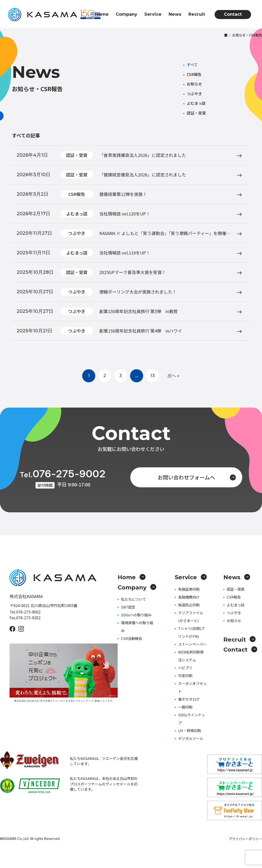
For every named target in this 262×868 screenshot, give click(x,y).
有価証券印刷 (189, 589)
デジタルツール (191, 738)
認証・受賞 (196, 113)
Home (102, 14)
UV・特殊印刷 (190, 731)
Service (153, 14)
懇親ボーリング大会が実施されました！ (138, 292)
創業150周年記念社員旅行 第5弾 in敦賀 (139, 311)
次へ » (173, 376)
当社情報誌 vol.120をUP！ (125, 214)
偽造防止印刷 (189, 605)
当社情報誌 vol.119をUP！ (125, 253)
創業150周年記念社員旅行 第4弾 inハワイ (141, 331)
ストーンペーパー (192, 644)
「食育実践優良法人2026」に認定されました (143, 155)
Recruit (197, 14)
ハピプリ (185, 668)
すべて (192, 65)
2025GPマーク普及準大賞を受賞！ (133, 272)
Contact (233, 14)
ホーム (226, 35)
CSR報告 (194, 74)
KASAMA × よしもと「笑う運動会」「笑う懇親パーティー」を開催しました (165, 233)
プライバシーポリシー (245, 839)
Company (126, 14)
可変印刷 (185, 676)
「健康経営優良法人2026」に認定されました (143, 175)
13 (153, 376)
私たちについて (134, 599)
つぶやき (194, 94)
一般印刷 (185, 707)
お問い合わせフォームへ (197, 477)
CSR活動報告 (132, 638)
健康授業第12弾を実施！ (123, 194)
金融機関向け (189, 597)
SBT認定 (128, 607)
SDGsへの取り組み (136, 615)
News (175, 14)
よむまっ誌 (196, 103)
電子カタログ (189, 699)
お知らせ (194, 84)
